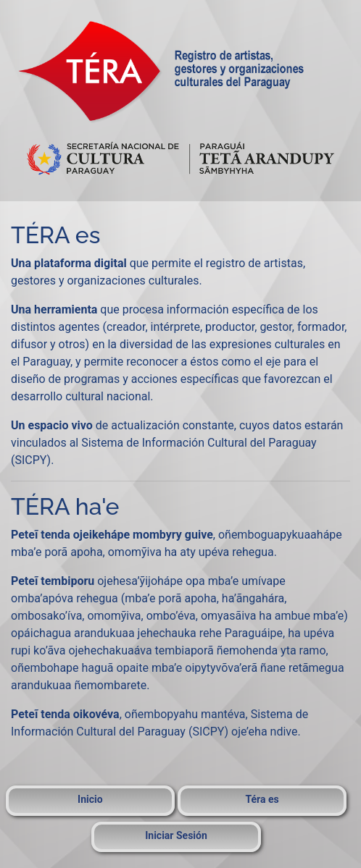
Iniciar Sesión (176, 835)
